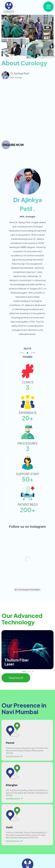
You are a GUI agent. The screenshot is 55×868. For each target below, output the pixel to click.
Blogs (28, 856)
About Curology (27, 842)
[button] (24, 600)
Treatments (28, 849)
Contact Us (28, 863)
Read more (16, 606)
